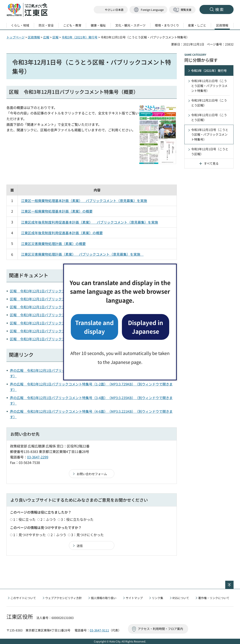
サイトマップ (134, 598)
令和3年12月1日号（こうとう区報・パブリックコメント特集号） (210, 134)
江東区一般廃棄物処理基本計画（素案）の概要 (57, 211)
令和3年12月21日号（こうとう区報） (209, 103)
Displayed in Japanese (146, 327)
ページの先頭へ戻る (233, 583)
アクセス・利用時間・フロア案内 (160, 629)
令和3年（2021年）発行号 (80, 37)
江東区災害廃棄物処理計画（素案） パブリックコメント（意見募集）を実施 (82, 254)
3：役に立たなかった (77, 519)
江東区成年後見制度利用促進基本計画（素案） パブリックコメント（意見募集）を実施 (90, 222)
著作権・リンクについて (214, 598)
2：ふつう (48, 519)
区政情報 (34, 37)
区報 (55, 37)
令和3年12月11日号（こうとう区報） (209, 117)
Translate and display (94, 327)
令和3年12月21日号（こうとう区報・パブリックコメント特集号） (209, 86)
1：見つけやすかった (30, 535)
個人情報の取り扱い (104, 598)
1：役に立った (24, 519)
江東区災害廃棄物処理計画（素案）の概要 (53, 244)
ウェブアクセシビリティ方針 (64, 598)
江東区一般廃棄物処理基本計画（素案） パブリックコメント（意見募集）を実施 (84, 201)
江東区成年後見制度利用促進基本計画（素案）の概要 (62, 233)
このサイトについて (23, 598)
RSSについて (181, 598)
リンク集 (157, 598)
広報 (46, 37)
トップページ (16, 37)
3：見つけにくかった (87, 535)
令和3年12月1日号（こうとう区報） (210, 151)
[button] (148, 10)
